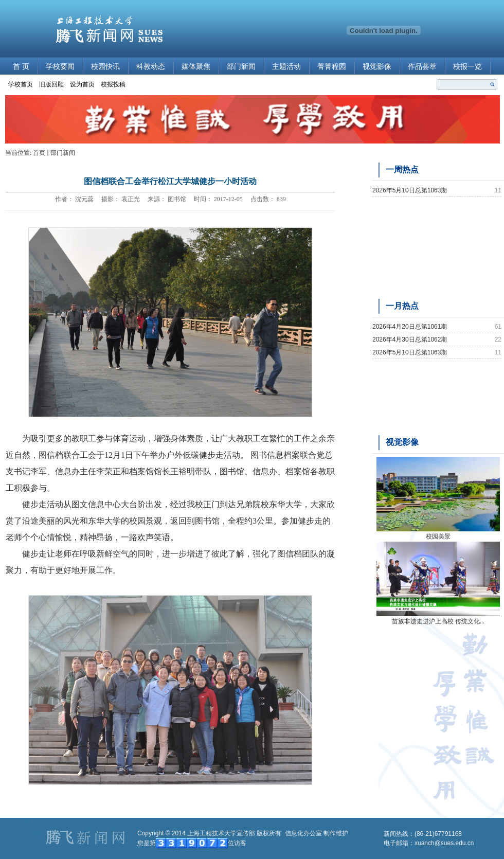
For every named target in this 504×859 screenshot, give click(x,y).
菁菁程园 (332, 67)
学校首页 (21, 84)
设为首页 (82, 84)
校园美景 (438, 536)
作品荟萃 (422, 67)
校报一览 (467, 67)
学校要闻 (60, 67)
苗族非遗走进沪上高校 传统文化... (438, 621)
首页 (39, 153)
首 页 (21, 67)
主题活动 (286, 67)
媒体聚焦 (196, 67)
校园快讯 (105, 67)
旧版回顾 (51, 84)
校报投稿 (113, 84)
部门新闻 (241, 67)
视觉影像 (377, 67)
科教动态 (151, 67)
